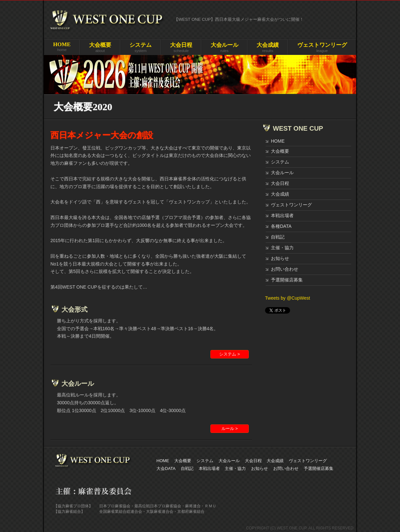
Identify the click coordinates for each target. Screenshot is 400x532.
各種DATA (281, 226)
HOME (278, 141)
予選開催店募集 (287, 280)
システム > (229, 354)
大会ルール (282, 173)
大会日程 (280, 183)
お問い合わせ (285, 269)
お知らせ (280, 258)
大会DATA (166, 468)
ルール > (230, 428)
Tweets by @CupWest (287, 298)
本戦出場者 (282, 215)
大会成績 (280, 194)
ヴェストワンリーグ (291, 205)
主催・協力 (282, 248)
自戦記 (278, 237)
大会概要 (280, 151)
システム (280, 162)
